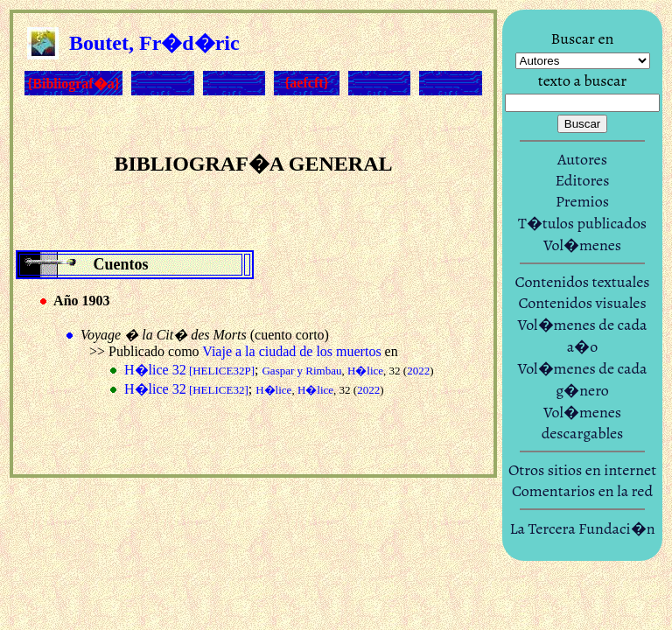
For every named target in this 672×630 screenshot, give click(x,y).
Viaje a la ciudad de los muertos (291, 351)
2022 (418, 371)
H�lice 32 (189, 370)
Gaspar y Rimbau (301, 371)
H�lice (365, 371)
